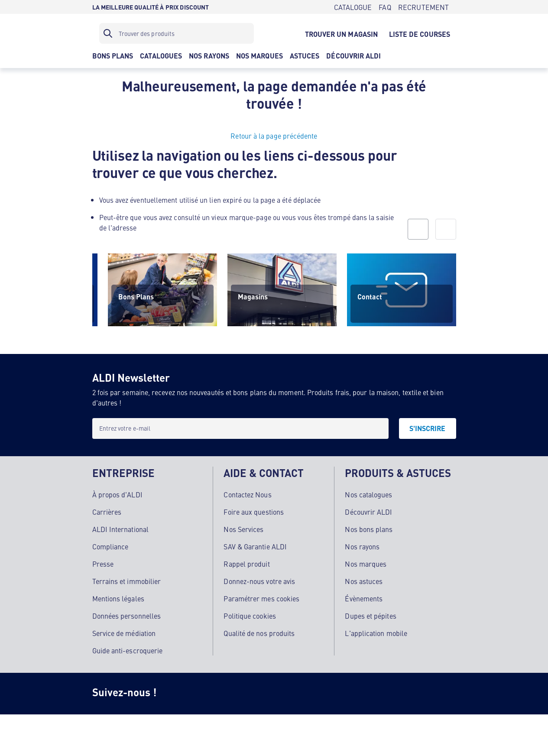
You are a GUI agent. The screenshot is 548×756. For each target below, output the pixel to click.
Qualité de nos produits (259, 633)
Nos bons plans (369, 529)
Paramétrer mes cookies (261, 598)
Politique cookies (250, 616)
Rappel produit (246, 564)
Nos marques (366, 564)
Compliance (110, 546)
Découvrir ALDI (368, 512)
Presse (103, 564)
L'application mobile (376, 633)
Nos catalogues (368, 494)
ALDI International (120, 529)
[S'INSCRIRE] (428, 428)
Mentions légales (118, 598)
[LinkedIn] (316, 694)
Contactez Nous (247, 494)
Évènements (364, 598)
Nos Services (243, 529)
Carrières (107, 512)
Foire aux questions (254, 512)
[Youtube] (281, 694)
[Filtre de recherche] (177, 33)
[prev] (418, 229)
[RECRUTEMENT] (424, 7)
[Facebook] (212, 694)
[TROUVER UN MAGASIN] (341, 33)
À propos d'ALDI (117, 494)
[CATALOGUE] (353, 7)
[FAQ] (385, 7)
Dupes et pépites (370, 616)
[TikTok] (246, 694)
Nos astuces (364, 581)
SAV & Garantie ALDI (255, 546)
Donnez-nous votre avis (259, 581)
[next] (446, 229)
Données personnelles (127, 616)
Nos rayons (362, 546)
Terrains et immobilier (127, 581)
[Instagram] (177, 694)
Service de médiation (124, 633)
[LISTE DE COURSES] (419, 33)
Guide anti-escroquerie (128, 650)
